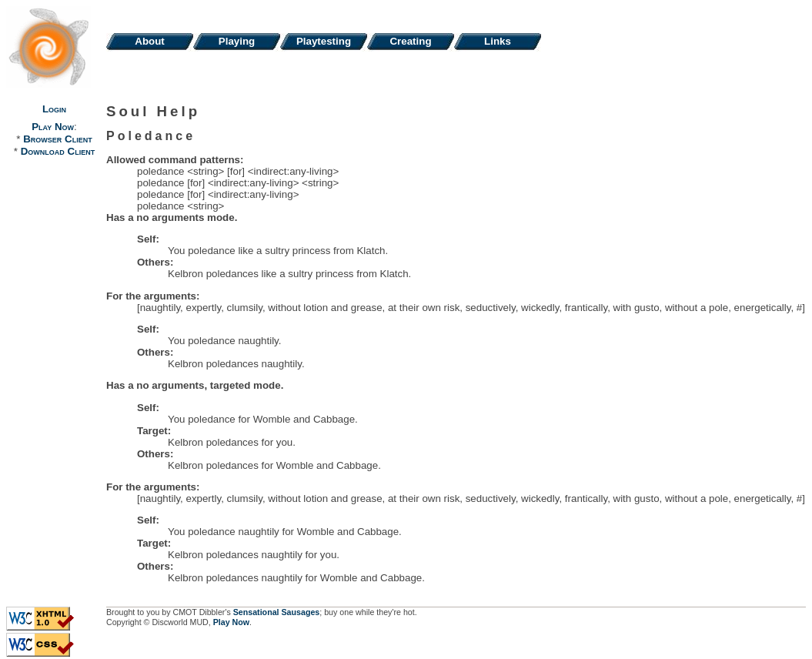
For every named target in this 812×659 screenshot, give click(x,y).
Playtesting (324, 41)
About (150, 41)
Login (54, 109)
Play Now (53, 127)
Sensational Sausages (277, 612)
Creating (410, 41)
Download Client (58, 151)
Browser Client (57, 139)
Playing (237, 41)
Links (498, 41)
